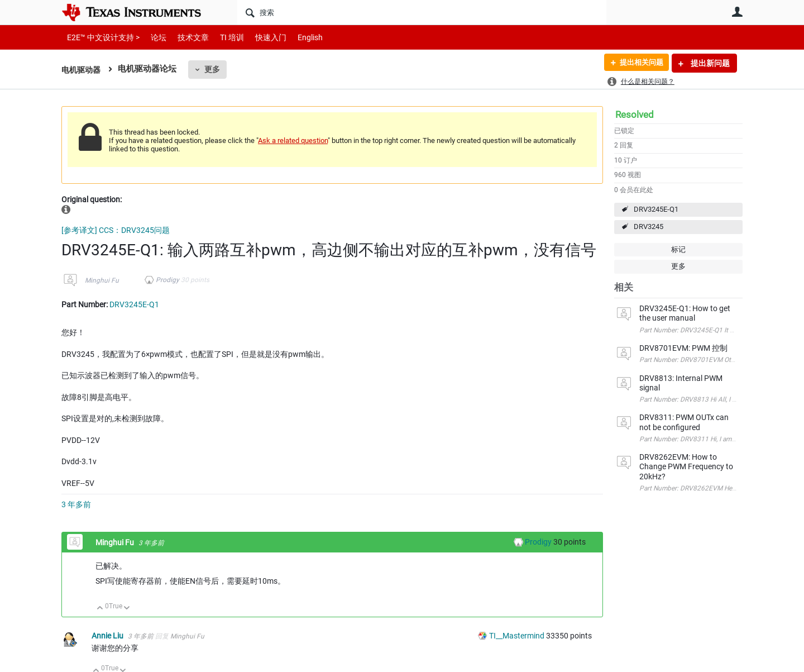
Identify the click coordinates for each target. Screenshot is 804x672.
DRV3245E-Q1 (656, 209)
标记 (678, 249)
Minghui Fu (102, 280)
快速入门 (260, 37)
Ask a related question (293, 140)
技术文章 (185, 37)
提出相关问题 (638, 63)
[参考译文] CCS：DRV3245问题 (116, 230)
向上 (100, 609)
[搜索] (422, 12)
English (297, 37)
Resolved (635, 115)
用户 (737, 12)
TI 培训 (222, 37)
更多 (215, 69)
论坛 (152, 37)
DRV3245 (649, 227)
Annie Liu (108, 636)
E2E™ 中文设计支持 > (100, 37)
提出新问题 (709, 63)
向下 (127, 609)
